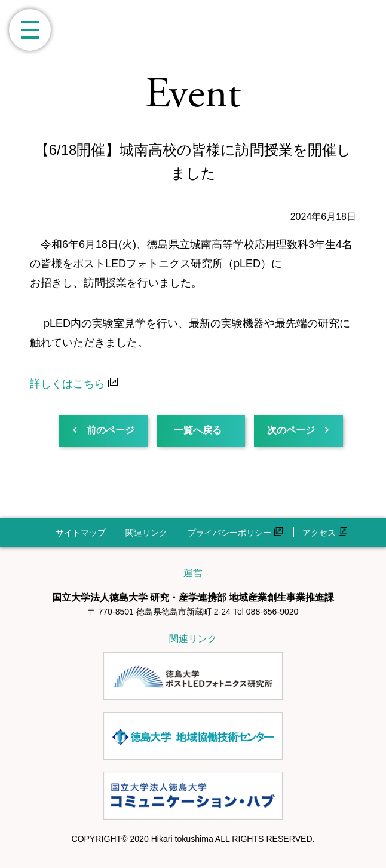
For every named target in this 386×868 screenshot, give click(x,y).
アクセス (325, 533)
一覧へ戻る (194, 430)
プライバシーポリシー (235, 533)
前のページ (109, 430)
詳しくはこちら (74, 384)
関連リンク (146, 533)
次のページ (284, 430)
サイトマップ (81, 533)
